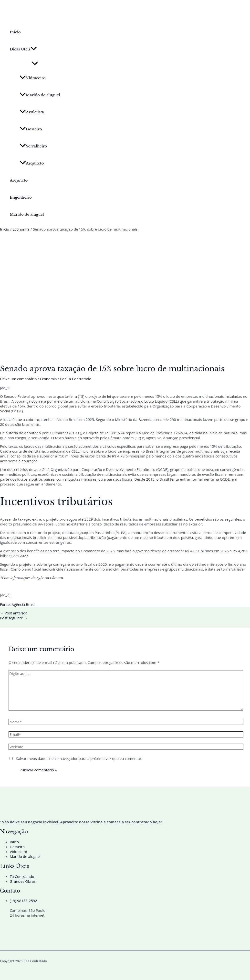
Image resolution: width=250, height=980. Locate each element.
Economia (48, 379)
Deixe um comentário (18, 379)
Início (15, 32)
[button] (34, 49)
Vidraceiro (33, 78)
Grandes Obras (23, 881)
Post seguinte (14, 618)
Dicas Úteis (23, 49)
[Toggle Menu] (35, 64)
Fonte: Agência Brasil (18, 604)
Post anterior (13, 613)
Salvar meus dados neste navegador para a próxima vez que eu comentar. (79, 758)
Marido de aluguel (40, 95)
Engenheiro (21, 197)
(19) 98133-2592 (23, 901)
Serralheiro (33, 146)
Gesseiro (31, 129)
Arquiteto (32, 163)
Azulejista (32, 112)
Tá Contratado (22, 876)
